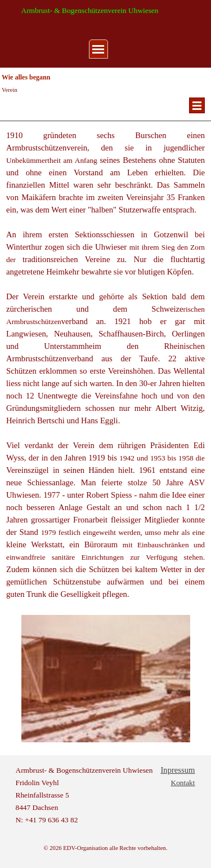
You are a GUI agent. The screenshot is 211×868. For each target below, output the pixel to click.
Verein (10, 90)
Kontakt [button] (183, 783)
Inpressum (178, 770)
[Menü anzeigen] (98, 49)
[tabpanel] (105, 121)
